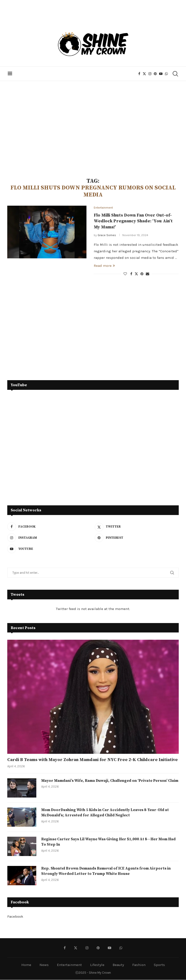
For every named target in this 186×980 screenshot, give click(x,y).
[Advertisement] (93, 129)
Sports (159, 965)
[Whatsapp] (167, 74)
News (44, 965)
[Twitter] (145, 74)
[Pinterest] (156, 74)
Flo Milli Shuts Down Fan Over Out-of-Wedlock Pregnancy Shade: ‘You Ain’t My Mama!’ (133, 221)
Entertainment (69, 965)
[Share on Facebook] (131, 274)
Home (26, 965)
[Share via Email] (147, 274)
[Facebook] (140, 74)
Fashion (139, 965)
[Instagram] (150, 74)
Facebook (15, 917)
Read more (104, 266)
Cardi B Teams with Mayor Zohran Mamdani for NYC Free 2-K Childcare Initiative (93, 760)
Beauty (118, 965)
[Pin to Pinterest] (142, 274)
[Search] (176, 74)
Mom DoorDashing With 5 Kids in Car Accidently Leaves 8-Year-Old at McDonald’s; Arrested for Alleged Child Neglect (106, 813)
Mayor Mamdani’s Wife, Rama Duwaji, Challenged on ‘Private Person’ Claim (106, 784)
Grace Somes (107, 235)
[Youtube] (161, 74)
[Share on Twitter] (136, 274)
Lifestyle (97, 965)
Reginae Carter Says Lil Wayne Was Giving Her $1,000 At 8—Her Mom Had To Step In (109, 842)
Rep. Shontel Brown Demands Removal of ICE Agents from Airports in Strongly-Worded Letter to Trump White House (107, 871)
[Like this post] (125, 274)
